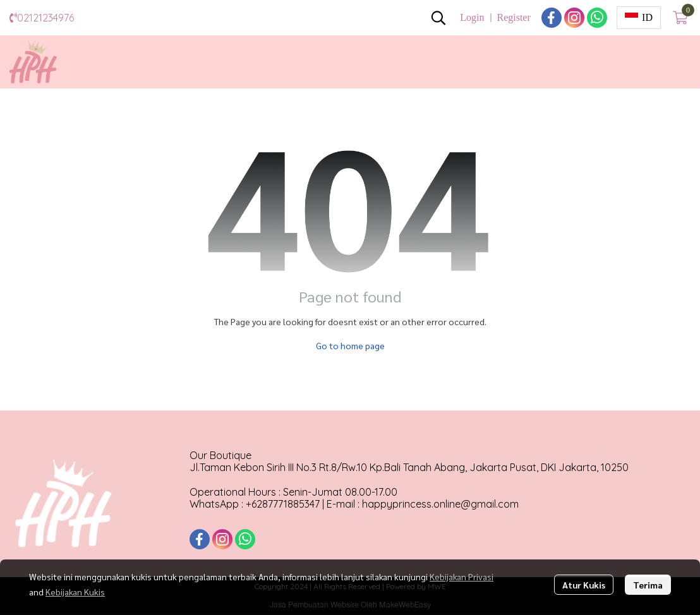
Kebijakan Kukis (75, 592)
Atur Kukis (584, 585)
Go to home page (350, 345)
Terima (648, 585)
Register (513, 17)
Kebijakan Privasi (462, 576)
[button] (438, 18)
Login (472, 17)
